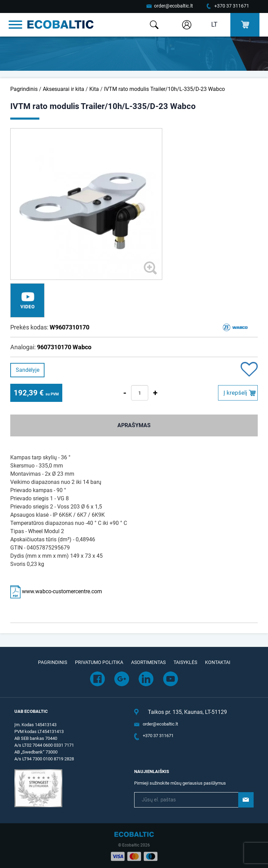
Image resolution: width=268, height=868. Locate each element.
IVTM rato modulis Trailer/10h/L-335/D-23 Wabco (164, 89)
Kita (94, 89)
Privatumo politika (99, 662)
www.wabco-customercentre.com (56, 591)
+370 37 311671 (232, 6)
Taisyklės (185, 662)
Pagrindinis (24, 89)
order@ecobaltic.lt (174, 6)
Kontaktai (218, 662)
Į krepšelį (235, 393)
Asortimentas (148, 662)
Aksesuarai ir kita (63, 89)
